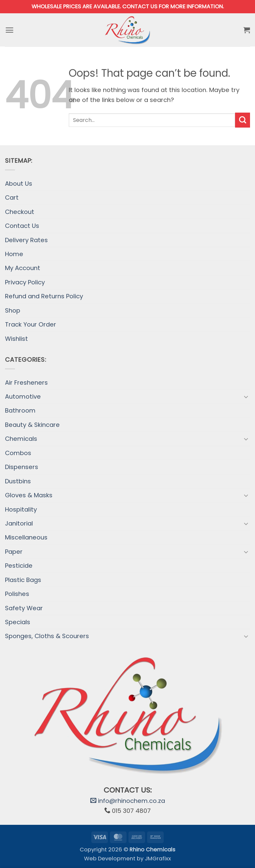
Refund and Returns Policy (44, 296)
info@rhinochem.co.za (128, 801)
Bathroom (20, 410)
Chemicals (21, 439)
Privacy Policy (25, 282)
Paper (14, 552)
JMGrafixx (158, 859)
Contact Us (22, 226)
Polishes (17, 594)
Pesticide (19, 566)
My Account (23, 268)
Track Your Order (31, 324)
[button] (10, 30)
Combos (18, 453)
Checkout (20, 212)
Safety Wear (24, 608)
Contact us (140, 6)
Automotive (23, 396)
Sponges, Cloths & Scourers (47, 636)
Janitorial (19, 523)
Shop (13, 310)
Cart (12, 197)
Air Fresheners (26, 383)
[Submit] (243, 120)
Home (14, 254)
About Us (19, 184)
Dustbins (18, 481)
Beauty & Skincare (32, 425)
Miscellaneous (26, 537)
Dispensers (22, 467)
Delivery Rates (26, 240)
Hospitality (21, 509)
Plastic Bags (23, 580)
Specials (18, 622)
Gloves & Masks (29, 495)
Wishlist (16, 339)
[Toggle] (246, 397)
